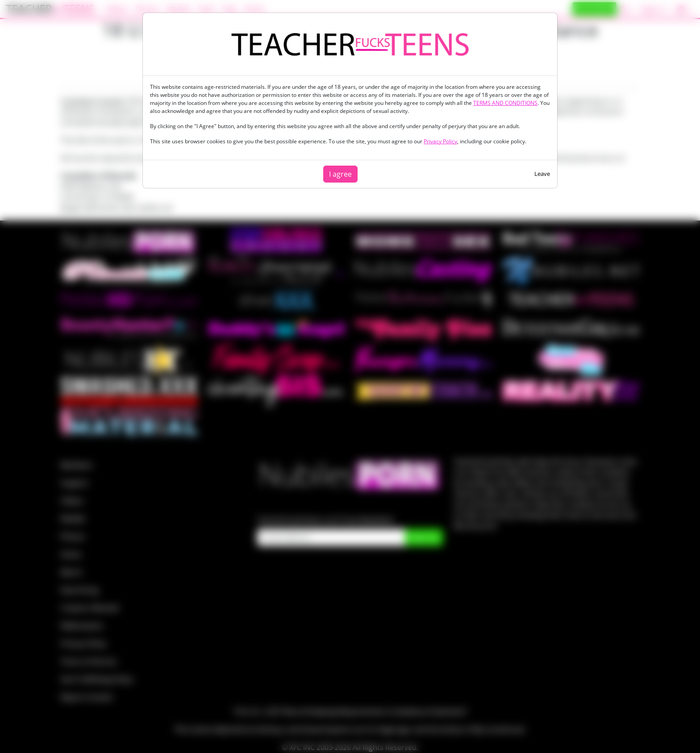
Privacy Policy (440, 141)
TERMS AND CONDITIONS (505, 103)
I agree (340, 174)
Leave (542, 174)
